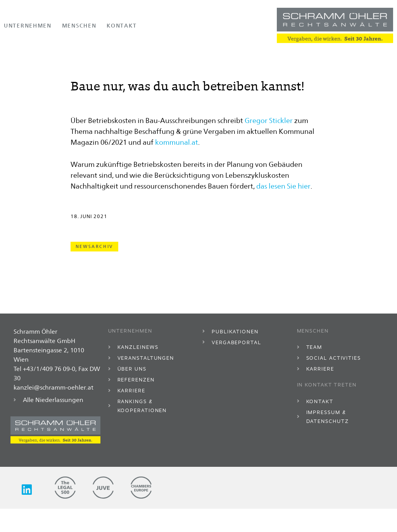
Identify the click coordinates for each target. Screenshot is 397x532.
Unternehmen (28, 25)
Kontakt (122, 25)
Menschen (79, 25)
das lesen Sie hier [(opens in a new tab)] (283, 211)
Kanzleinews (85, 57)
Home (11, 57)
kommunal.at (177, 167)
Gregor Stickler (269, 145)
